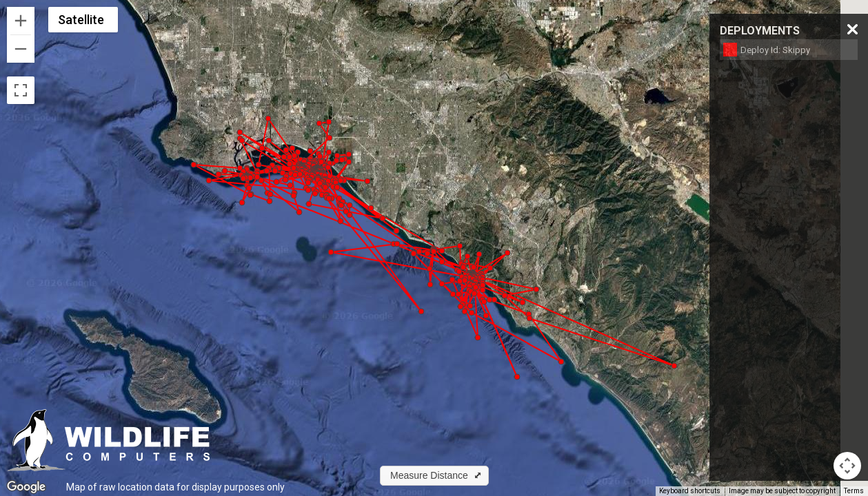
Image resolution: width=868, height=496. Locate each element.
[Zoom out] (21, 49)
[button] (490, 268)
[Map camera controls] (847, 466)
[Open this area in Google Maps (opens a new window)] (26, 487)
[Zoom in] (21, 21)
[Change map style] (83, 20)
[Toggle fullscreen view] (21, 90)
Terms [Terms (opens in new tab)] (854, 491)
